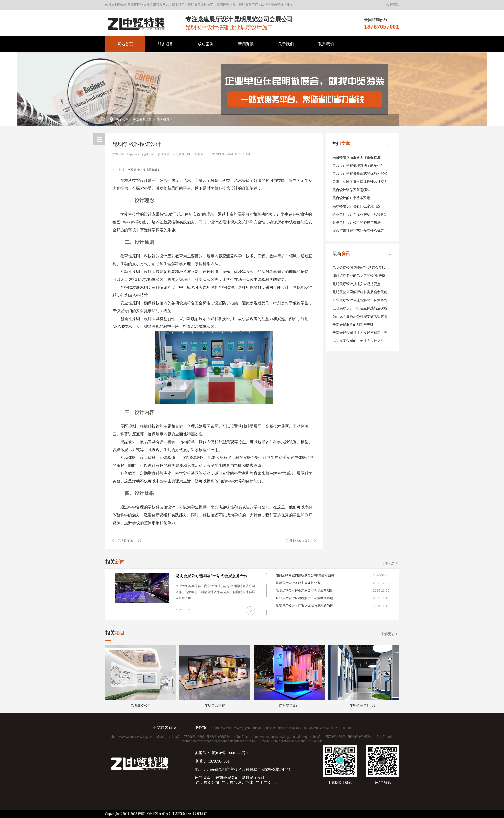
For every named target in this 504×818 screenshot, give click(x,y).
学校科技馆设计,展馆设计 (144, 170)
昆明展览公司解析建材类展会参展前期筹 (363, 292)
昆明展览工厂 (267, 783)
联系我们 (326, 44)
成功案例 (206, 44)
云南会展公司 (227, 778)
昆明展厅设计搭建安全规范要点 (356, 284)
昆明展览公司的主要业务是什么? (357, 341)
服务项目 (165, 44)
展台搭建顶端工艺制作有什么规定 (358, 231)
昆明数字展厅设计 (130, 540)
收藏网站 (393, 5)
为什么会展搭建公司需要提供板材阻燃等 (363, 317)
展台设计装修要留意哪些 (351, 190)
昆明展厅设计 (253, 778)
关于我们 (286, 44)
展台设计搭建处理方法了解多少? (357, 165)
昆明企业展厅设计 (298, 540)
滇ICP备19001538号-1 (230, 753)
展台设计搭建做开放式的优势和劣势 (360, 174)
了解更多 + (390, 563)
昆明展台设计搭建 (237, 783)
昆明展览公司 (208, 783)
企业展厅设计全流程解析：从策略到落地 (363, 214)
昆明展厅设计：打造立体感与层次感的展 (363, 308)
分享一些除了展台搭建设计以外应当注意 (363, 182)
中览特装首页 (165, 728)
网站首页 (125, 44)
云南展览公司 (142, 120)
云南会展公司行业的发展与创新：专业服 (363, 333)
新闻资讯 (246, 44)
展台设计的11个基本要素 (351, 198)
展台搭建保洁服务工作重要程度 (356, 157)
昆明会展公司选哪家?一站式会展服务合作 (364, 267)
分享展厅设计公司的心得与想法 (356, 223)
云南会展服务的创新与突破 (353, 325)
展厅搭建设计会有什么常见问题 (356, 206)
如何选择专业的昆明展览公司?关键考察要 (364, 276)
